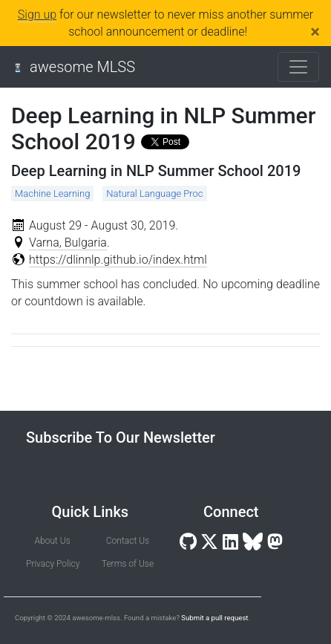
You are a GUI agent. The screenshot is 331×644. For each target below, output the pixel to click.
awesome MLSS (82, 67)
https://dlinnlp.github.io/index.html (118, 260)
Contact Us (128, 541)
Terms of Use (128, 564)
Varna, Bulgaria (68, 243)
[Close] (315, 32)
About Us (53, 541)
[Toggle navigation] (298, 67)
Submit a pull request (214, 618)
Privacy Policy (52, 564)
